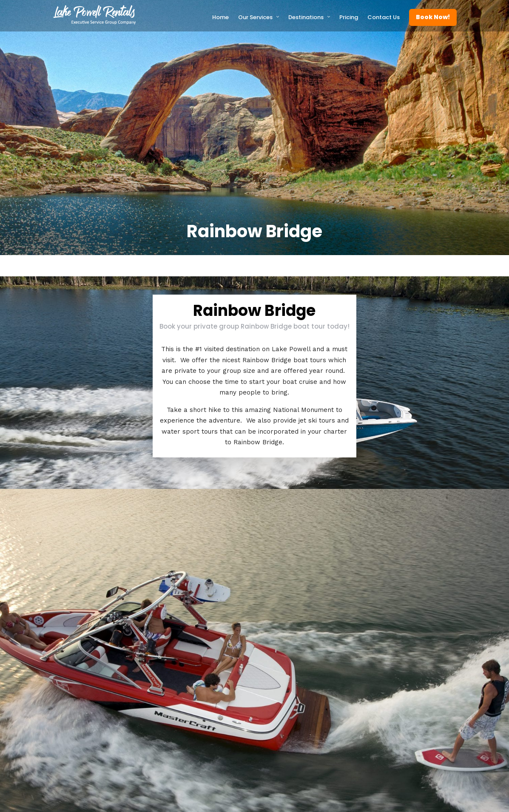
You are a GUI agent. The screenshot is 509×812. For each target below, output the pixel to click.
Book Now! (433, 17)
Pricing (349, 17)
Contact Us (384, 17)
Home (220, 17)
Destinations (306, 17)
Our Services (255, 17)
